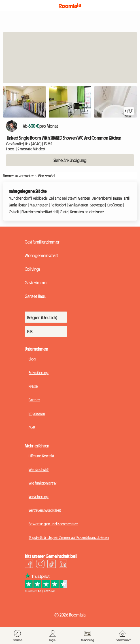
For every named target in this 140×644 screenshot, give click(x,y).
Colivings (32, 269)
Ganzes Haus (35, 296)
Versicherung (39, 497)
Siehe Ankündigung (70, 160)
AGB (32, 427)
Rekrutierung (39, 373)
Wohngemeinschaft (42, 255)
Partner (34, 400)
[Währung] (46, 331)
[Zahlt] (46, 317)
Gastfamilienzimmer (42, 242)
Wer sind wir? (39, 470)
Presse (33, 386)
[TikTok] (52, 565)
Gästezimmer (36, 283)
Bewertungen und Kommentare (53, 524)
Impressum (37, 413)
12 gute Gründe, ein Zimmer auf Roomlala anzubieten (69, 538)
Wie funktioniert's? (43, 483)
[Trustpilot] (46, 591)
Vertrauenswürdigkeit (45, 510)
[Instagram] (40, 565)
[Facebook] (29, 565)
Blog (32, 359)
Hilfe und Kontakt (42, 456)
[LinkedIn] (63, 565)
